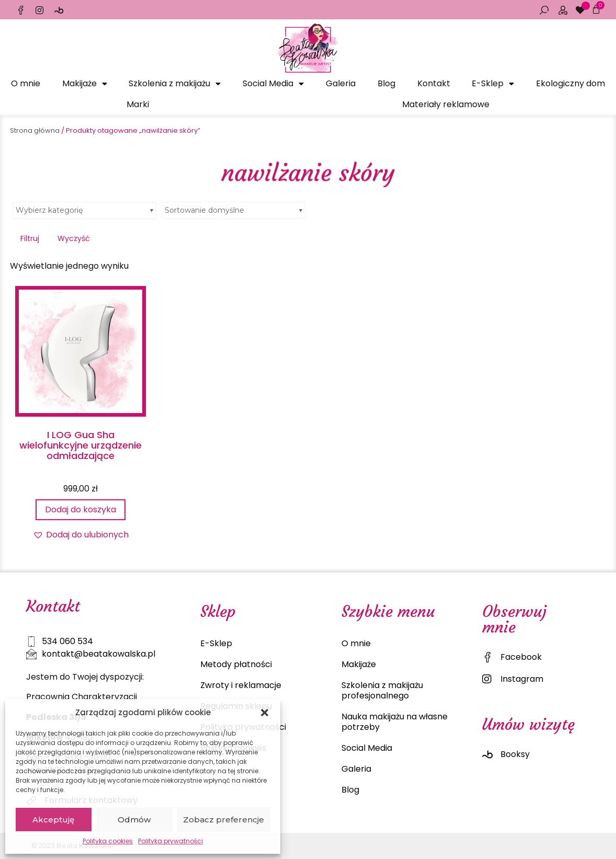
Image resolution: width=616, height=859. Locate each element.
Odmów (134, 820)
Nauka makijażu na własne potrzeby (395, 722)
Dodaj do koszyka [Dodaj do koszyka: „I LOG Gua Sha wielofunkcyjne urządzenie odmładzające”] (81, 509)
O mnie (26, 83)
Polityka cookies (108, 841)
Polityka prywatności (170, 841)
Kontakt (434, 83)
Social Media (273, 84)
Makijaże (85, 84)
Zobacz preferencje (224, 820)
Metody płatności (236, 664)
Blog (386, 83)
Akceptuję (53, 820)
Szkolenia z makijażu (175, 84)
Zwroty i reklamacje (241, 685)
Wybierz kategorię (49, 210)
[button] (265, 713)
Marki (138, 104)
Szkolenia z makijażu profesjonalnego (382, 690)
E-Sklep (493, 84)
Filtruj (30, 238)
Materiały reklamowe (446, 104)
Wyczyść (74, 238)
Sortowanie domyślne (204, 210)
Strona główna (35, 130)
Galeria (341, 83)
